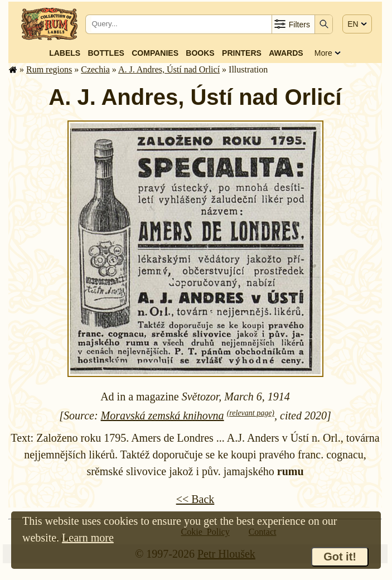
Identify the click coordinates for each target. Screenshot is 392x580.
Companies (155, 53)
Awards (286, 53)
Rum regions (49, 69)
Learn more (88, 538)
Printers (242, 53)
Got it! (340, 557)
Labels (65, 53)
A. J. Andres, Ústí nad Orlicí (169, 69)
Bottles (106, 53)
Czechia (95, 69)
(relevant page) (251, 413)
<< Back (195, 499)
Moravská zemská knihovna (163, 415)
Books (200, 53)
